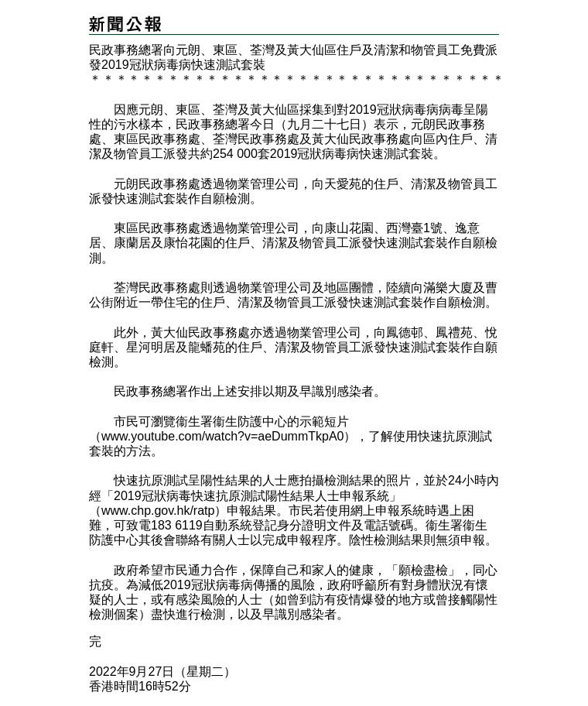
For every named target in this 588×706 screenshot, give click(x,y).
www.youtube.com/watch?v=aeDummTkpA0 (222, 436)
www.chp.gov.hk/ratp (158, 511)
